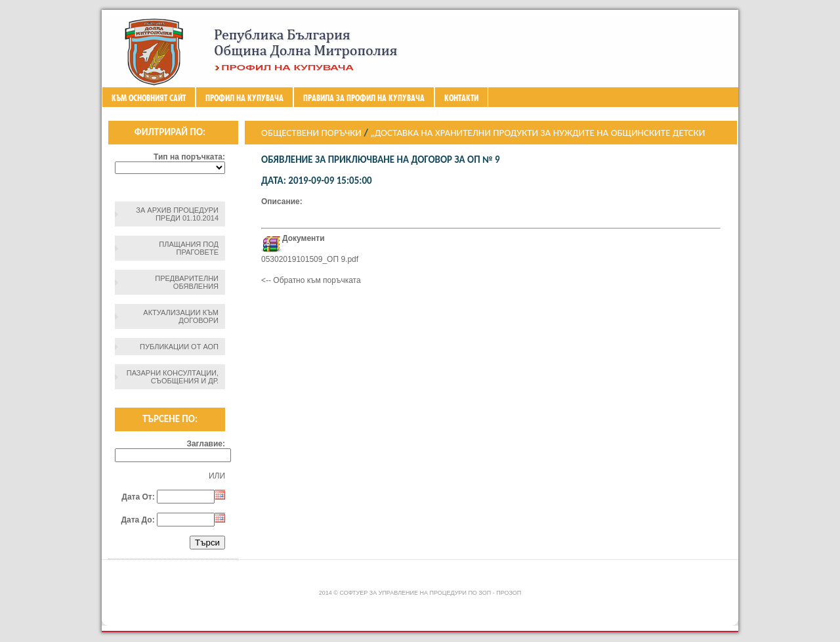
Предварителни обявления (187, 282)
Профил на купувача (244, 98)
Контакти (461, 98)
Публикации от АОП (179, 347)
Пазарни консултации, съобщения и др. (173, 377)
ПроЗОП (509, 593)
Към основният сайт (149, 98)
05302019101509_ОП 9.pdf (310, 259)
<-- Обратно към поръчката (311, 280)
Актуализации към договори (181, 316)
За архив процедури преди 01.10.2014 (177, 214)
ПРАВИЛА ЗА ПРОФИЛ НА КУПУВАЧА (364, 98)
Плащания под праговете (189, 248)
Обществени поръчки (311, 133)
